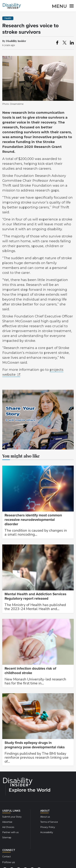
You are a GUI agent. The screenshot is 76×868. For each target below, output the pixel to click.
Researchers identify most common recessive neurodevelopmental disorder (33, 520)
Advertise (7, 822)
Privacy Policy (48, 827)
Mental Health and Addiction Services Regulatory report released (35, 596)
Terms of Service (49, 822)
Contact (7, 857)
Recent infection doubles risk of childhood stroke (30, 671)
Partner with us (10, 832)
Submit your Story (12, 817)
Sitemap (7, 838)
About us (45, 817)
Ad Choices (8, 827)
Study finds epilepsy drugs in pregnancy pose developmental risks (35, 745)
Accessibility (47, 832)
